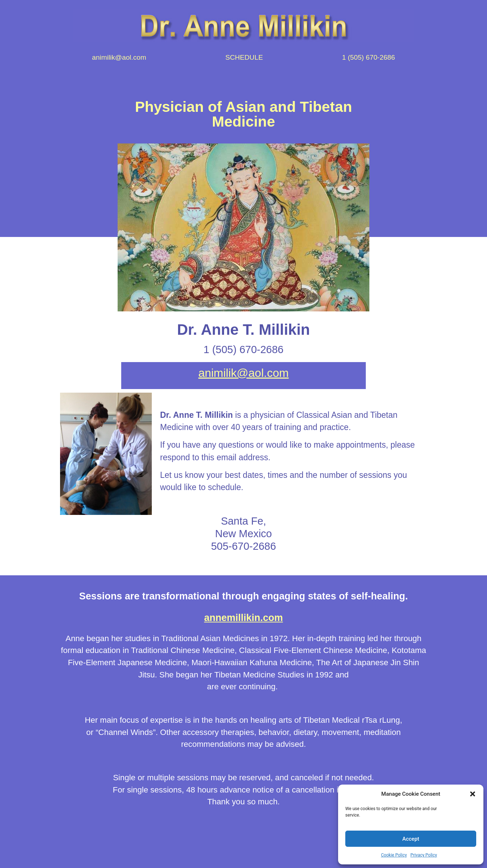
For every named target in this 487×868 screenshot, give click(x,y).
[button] (473, 794)
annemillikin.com (243, 618)
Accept (411, 839)
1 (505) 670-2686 (368, 57)
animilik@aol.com (119, 57)
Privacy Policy (424, 855)
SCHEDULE (244, 57)
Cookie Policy (394, 855)
